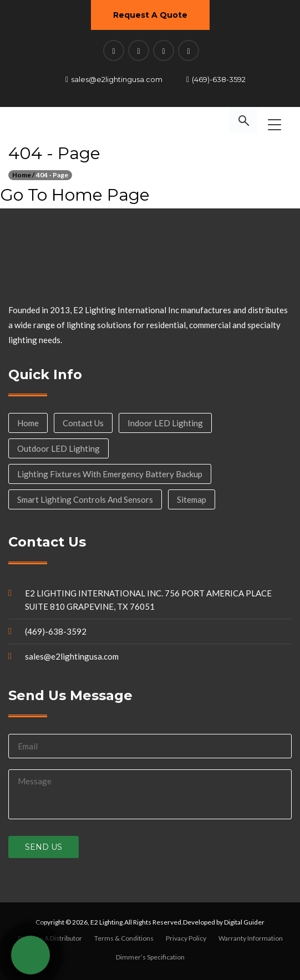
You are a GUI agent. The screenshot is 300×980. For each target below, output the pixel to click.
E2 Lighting (106, 922)
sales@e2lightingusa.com (117, 79)
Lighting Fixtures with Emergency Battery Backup (110, 474)
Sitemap (192, 499)
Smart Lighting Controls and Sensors (85, 499)
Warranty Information (251, 938)
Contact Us (83, 423)
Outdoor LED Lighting (59, 448)
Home (28, 423)
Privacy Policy (186, 938)
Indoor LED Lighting (165, 423)
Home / (24, 175)
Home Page (101, 195)
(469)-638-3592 (219, 79)
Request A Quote (150, 15)
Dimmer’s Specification (150, 957)
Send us (44, 847)
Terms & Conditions (124, 938)
